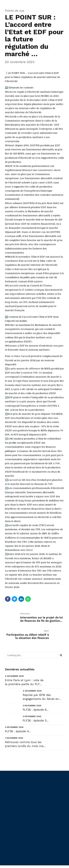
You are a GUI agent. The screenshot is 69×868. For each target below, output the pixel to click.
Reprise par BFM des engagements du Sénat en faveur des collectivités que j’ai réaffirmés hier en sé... (43, 697)
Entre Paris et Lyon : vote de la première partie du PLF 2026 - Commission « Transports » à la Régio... (24, 682)
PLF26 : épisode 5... (36, 720)
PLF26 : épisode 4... (18, 731)
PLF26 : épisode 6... (36, 710)
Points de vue (15, 11)
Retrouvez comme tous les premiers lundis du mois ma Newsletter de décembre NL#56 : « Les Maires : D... (24, 744)
